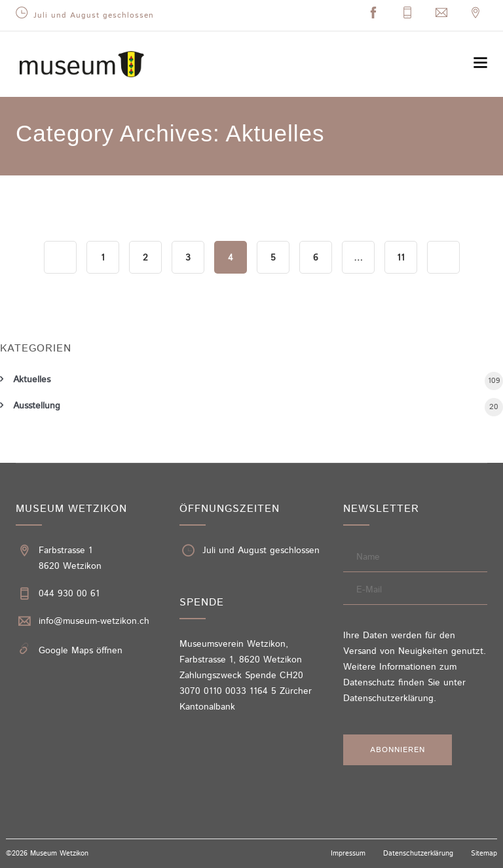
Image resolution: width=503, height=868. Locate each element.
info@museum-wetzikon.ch (94, 621)
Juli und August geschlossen (94, 15)
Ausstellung (37, 406)
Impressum (348, 854)
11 (401, 258)
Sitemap (484, 854)
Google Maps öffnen (81, 651)
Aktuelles (32, 380)
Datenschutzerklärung (388, 698)
